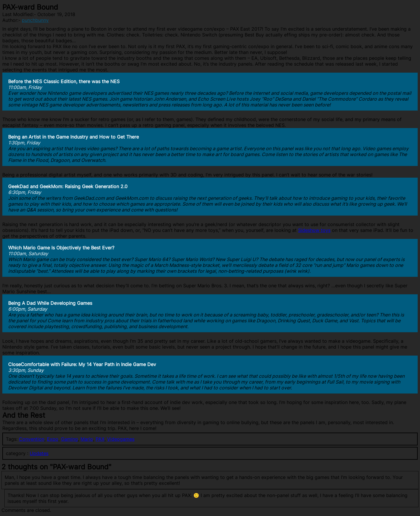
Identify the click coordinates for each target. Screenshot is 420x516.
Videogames (121, 439)
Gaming (69, 439)
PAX (100, 439)
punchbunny (35, 20)
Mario (87, 439)
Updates (39, 453)
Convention (32, 439)
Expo (53, 439)
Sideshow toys (314, 230)
